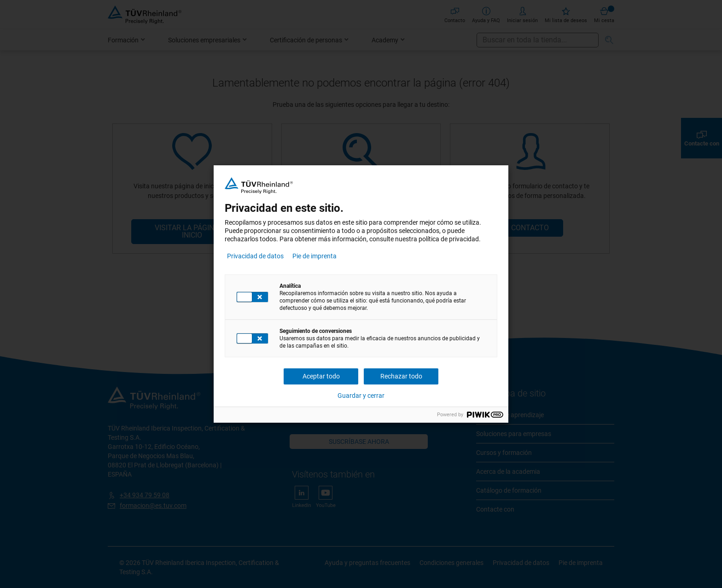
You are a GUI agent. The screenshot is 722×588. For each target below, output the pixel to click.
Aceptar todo (321, 376)
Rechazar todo (401, 376)
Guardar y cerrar (361, 396)
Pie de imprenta (314, 256)
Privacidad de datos (255, 256)
